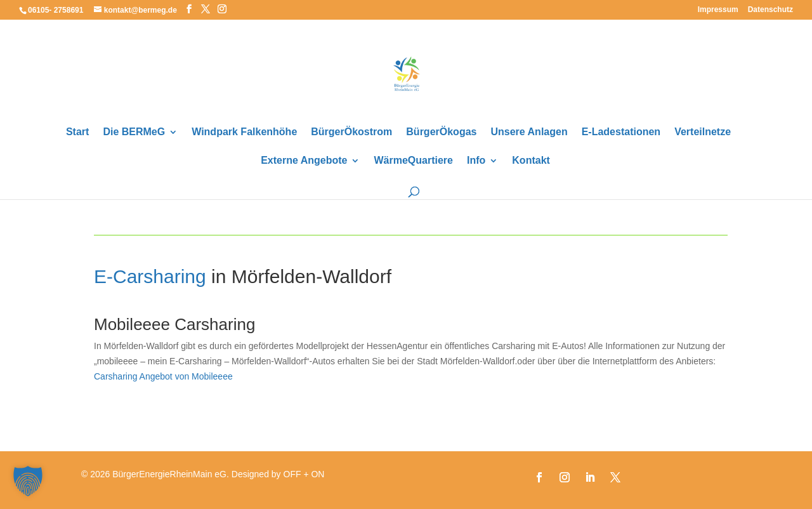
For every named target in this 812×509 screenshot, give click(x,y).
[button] (28, 481)
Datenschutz (770, 10)
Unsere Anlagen (529, 132)
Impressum (718, 10)
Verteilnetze (703, 132)
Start (77, 132)
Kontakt (531, 161)
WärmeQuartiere (413, 161)
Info (476, 161)
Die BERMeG (134, 132)
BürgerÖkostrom (351, 132)
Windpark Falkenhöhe (244, 132)
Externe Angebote (304, 161)
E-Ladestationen (621, 132)
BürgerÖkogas (441, 132)
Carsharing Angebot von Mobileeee (163, 376)
